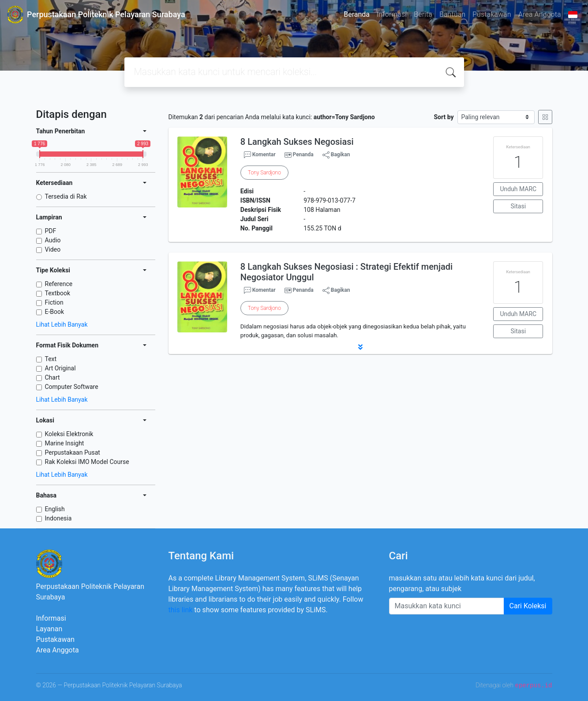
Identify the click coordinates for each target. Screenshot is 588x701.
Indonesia (58, 518)
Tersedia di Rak (66, 196)
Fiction (54, 302)
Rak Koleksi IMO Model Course (87, 462)
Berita (423, 14)
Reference (59, 284)
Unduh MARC (518, 189)
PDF (51, 231)
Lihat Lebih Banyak (62, 324)
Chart (52, 377)
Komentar (260, 155)
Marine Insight (65, 443)
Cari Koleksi (528, 606)
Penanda (303, 155)
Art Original (60, 368)
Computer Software (72, 387)
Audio (53, 240)
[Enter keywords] (447, 606)
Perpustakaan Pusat (73, 452)
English (55, 509)
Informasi (392, 14)
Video (53, 249)
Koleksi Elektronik (69, 434)
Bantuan (452, 14)
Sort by (444, 117)
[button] (360, 347)
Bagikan (336, 155)
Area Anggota (540, 14)
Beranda (357, 14)
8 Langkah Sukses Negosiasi (297, 142)
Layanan (49, 629)
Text (51, 359)
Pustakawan (492, 14)
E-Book (55, 312)
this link (181, 610)
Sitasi (519, 206)
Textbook (58, 293)
